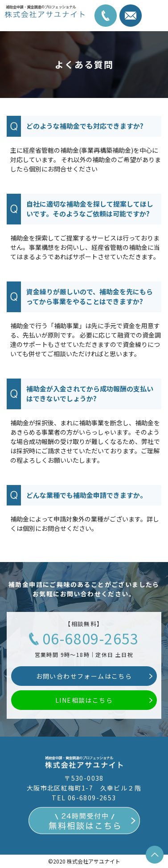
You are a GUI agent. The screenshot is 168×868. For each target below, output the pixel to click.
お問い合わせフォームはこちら (84, 676)
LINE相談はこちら (84, 700)
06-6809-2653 (91, 638)
